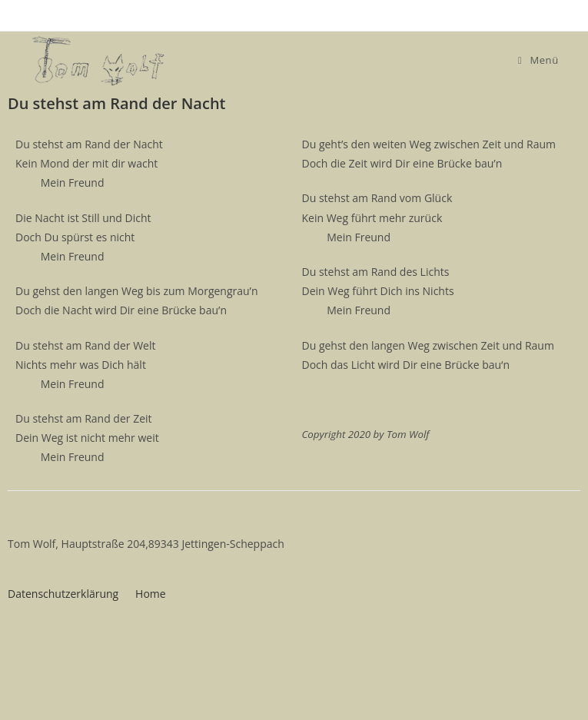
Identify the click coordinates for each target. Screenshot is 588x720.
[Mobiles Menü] (538, 60)
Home (151, 594)
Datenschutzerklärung (63, 594)
